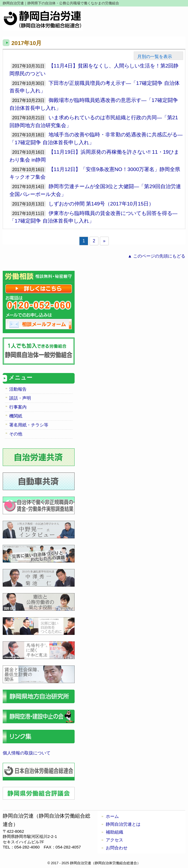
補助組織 (114, 832)
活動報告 (18, 389)
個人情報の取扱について (27, 753)
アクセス (114, 840)
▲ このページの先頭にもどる (157, 256)
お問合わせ (117, 848)
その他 (16, 434)
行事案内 (18, 407)
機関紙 (16, 416)
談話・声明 (20, 398)
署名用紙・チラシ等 (29, 425)
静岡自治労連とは (123, 824)
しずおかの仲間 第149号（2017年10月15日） (101, 204)
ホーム (112, 816)
